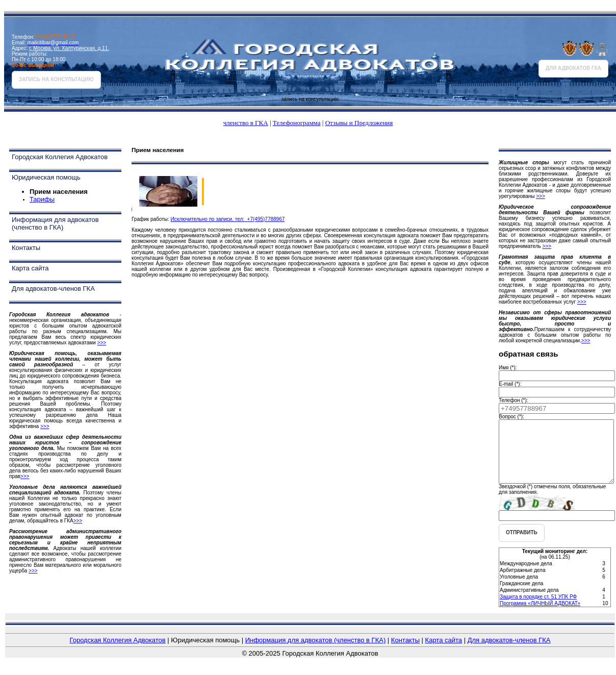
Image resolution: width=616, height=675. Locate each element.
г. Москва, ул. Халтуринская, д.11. (69, 48)
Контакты (26, 248)
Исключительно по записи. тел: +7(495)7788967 (227, 219)
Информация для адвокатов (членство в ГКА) (55, 223)
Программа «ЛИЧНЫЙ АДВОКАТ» (540, 616)
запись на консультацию (56, 79)
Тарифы (42, 199)
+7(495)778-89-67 (55, 37)
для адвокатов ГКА (573, 68)
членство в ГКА (246, 123)
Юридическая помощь (46, 177)
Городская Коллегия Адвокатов (60, 157)
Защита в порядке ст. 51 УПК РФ (538, 609)
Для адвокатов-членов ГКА (53, 289)
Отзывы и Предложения (359, 123)
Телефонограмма (297, 123)
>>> (102, 343)
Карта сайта (30, 268)
